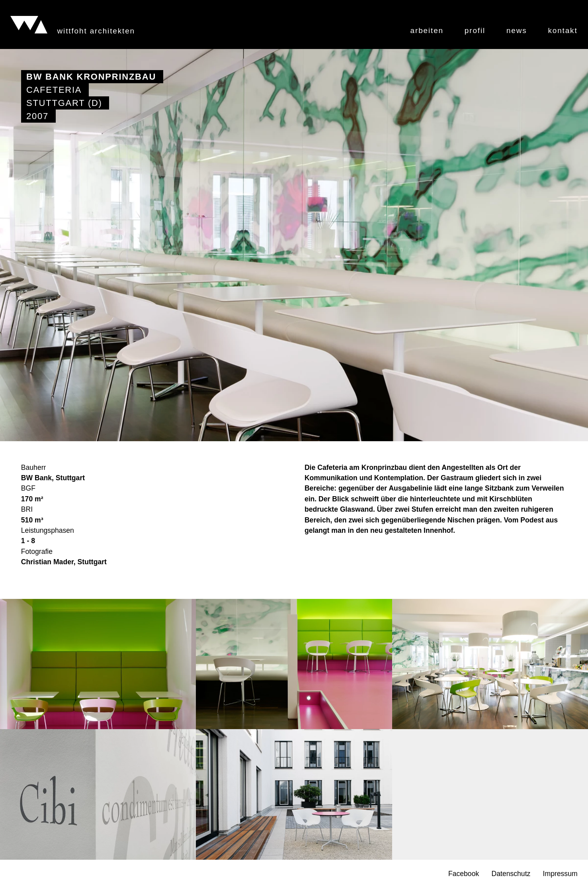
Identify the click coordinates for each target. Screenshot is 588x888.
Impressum (560, 874)
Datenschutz (511, 874)
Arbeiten (427, 31)
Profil (475, 31)
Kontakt (563, 31)
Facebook (464, 874)
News (517, 31)
